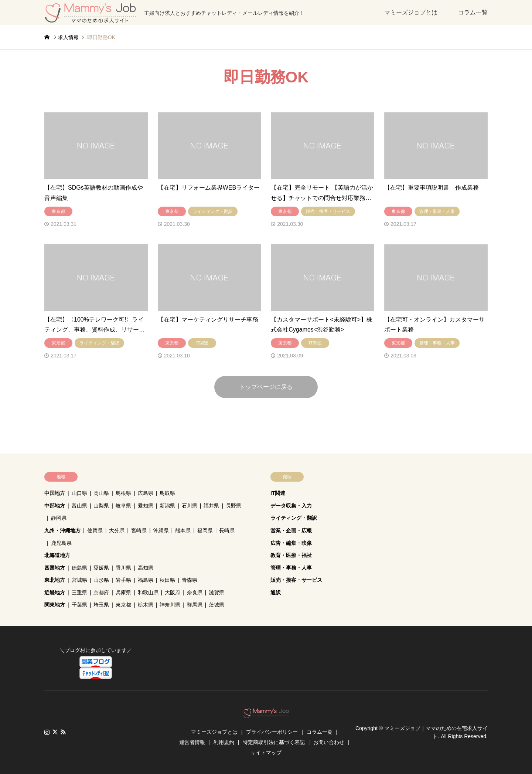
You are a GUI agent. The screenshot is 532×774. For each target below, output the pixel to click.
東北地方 (55, 580)
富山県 (79, 506)
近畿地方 (55, 593)
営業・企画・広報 (291, 530)
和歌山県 (148, 593)
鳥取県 (167, 493)
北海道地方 (57, 555)
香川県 (123, 568)
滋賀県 (216, 593)
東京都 (123, 605)
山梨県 (101, 506)
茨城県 (216, 605)
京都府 (101, 593)
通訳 (276, 593)
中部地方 (55, 506)
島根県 (123, 493)
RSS (63, 732)
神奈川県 (170, 605)
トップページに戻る (266, 387)
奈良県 (195, 593)
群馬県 (195, 605)
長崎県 (227, 530)
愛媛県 (101, 568)
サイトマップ (266, 753)
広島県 (146, 493)
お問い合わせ (329, 742)
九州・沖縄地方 (62, 530)
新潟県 (167, 506)
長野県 (233, 506)
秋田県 (167, 580)
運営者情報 (192, 742)
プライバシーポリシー (272, 732)
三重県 (79, 593)
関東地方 (55, 605)
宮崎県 (139, 530)
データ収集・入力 (291, 506)
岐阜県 (123, 506)
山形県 (101, 580)
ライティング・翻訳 (294, 518)
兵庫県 (123, 593)
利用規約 (224, 742)
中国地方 (55, 493)
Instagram (47, 732)
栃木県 (146, 605)
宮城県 (79, 580)
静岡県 (59, 518)
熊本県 (183, 530)
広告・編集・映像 (291, 543)
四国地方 (55, 568)
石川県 (190, 506)
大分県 (117, 530)
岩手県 (123, 580)
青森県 (190, 580)
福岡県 (205, 530)
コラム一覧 (473, 12)
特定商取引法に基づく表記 (274, 742)
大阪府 (173, 593)
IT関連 (278, 493)
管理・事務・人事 (291, 568)
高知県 (146, 568)
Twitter (55, 732)
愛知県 (146, 506)
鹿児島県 (61, 543)
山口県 (79, 493)
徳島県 (79, 568)
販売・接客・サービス (296, 580)
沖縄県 (161, 530)
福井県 (211, 506)
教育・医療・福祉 (291, 555)
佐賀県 (95, 530)
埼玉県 (101, 605)
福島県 (146, 580)
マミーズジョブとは (411, 12)
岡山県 (101, 493)
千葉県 (79, 605)
